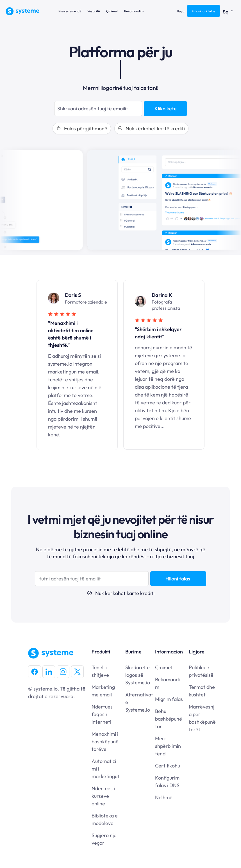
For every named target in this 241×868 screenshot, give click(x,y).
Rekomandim (134, 11)
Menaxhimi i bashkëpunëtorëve (105, 741)
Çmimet (112, 11)
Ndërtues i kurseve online (103, 796)
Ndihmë (164, 797)
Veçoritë (94, 11)
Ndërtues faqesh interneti (102, 714)
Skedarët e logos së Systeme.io (138, 675)
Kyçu (181, 11)
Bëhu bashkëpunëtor (169, 719)
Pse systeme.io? (70, 11)
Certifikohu (168, 766)
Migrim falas (169, 699)
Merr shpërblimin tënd (168, 746)
